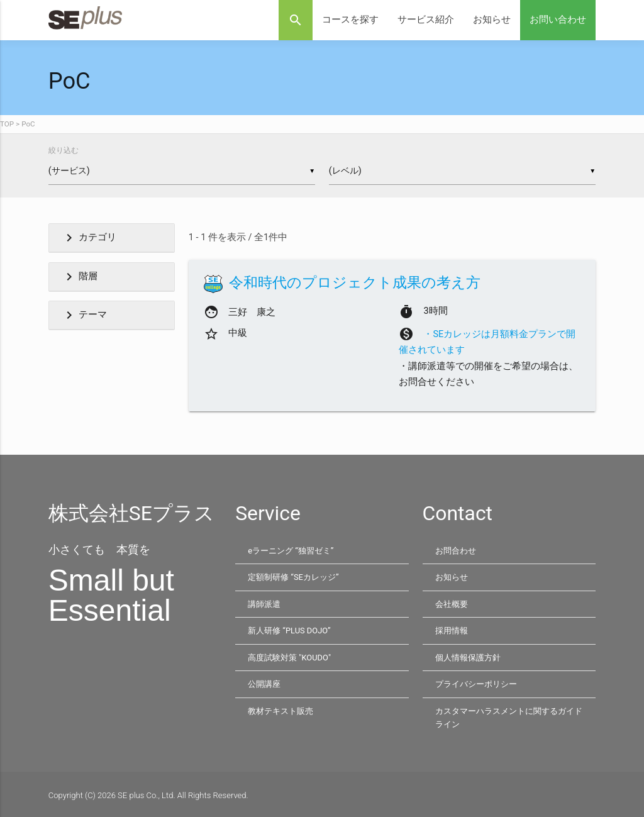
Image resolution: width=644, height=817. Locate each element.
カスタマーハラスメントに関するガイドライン (509, 715)
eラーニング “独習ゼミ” (291, 551)
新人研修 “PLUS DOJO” (290, 630)
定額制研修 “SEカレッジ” (293, 577)
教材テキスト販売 (280, 709)
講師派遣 (264, 603)
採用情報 (452, 630)
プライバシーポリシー (476, 682)
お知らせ (492, 20)
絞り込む (64, 150)
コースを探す (350, 20)
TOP (7, 124)
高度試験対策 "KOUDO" (290, 656)
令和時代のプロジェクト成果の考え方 (355, 283)
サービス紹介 (426, 20)
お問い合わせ (558, 20)
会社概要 (452, 603)
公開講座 (264, 682)
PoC (28, 124)
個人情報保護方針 (468, 656)
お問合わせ (456, 551)
